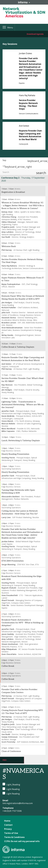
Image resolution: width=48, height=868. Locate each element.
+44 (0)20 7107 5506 (12, 811)
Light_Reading (11, 784)
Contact (8, 825)
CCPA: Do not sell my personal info (22, 841)
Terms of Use (11, 833)
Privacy (8, 829)
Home (7, 821)
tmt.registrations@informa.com (18, 803)
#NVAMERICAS (23, 774)
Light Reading (11, 789)
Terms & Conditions (14, 837)
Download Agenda (35, 34)
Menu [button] (10, 28)
